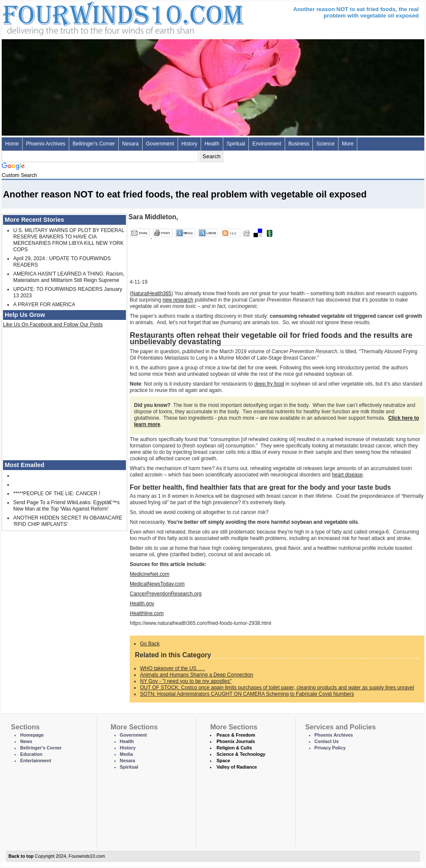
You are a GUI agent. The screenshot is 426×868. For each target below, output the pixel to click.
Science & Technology (241, 754)
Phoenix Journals (236, 741)
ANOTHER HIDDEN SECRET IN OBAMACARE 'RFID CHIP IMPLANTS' (68, 521)
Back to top (21, 856)
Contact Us (327, 741)
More (348, 144)
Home (12, 144)
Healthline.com (147, 613)
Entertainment (36, 761)
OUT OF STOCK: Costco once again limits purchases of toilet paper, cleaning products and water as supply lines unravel (277, 688)
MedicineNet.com (150, 574)
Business (299, 144)
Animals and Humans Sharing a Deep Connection (197, 675)
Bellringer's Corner (94, 144)
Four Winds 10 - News (87, 17)
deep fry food (269, 384)
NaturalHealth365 (151, 293)
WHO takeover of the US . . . (172, 668)
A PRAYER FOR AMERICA (44, 305)
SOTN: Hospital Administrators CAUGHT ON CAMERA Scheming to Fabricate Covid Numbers (247, 694)
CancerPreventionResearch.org (166, 594)
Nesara (130, 144)
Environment (267, 144)
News (26, 741)
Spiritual (236, 144)
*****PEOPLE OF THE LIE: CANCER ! (57, 494)
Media (127, 754)
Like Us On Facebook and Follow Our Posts (53, 325)
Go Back (150, 644)
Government (160, 144)
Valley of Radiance (237, 767)
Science (325, 144)
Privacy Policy (330, 748)
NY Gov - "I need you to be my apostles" (186, 681)
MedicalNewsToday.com (157, 584)
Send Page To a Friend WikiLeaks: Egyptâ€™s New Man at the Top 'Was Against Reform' (66, 506)
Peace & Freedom (236, 735)
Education (31, 754)
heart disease (347, 475)
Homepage (32, 735)
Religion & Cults (234, 748)
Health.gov (142, 604)
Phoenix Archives (46, 144)
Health (212, 144)
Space (223, 761)
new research (178, 300)
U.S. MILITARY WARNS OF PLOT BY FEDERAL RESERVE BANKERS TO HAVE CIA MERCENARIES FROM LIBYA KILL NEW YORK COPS (69, 240)
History (189, 144)
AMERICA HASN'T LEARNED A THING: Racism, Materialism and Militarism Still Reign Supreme (69, 277)
